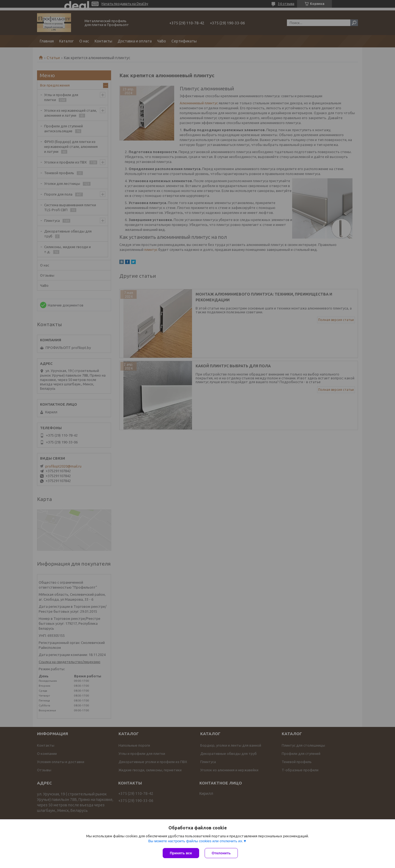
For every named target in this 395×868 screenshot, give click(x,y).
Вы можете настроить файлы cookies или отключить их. (196, 841)
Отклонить (221, 853)
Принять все (181, 853)
